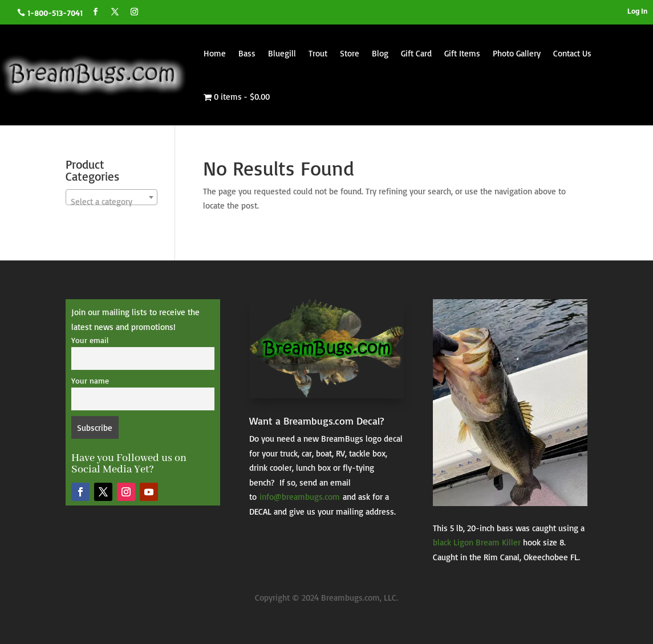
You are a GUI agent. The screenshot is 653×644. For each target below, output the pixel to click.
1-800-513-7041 (55, 13)
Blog (380, 53)
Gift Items (462, 53)
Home (215, 53)
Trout (318, 53)
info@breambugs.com (300, 497)
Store (350, 53)
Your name (90, 380)
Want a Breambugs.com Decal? (317, 421)
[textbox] (111, 202)
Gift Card (416, 53)
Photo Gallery (517, 53)
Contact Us (572, 53)
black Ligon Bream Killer (477, 542)
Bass (247, 53)
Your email (90, 340)
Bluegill (282, 53)
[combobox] (111, 197)
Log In (637, 11)
